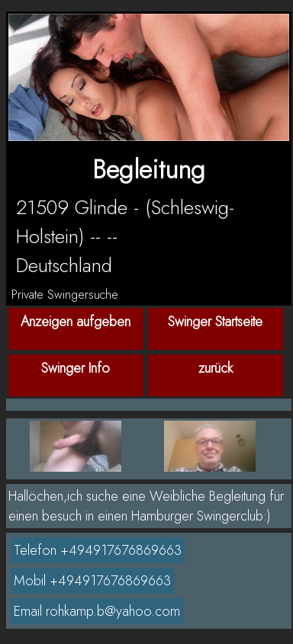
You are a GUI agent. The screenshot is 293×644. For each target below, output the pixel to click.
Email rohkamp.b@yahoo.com (97, 611)
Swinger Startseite (215, 322)
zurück (216, 368)
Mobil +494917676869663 (92, 581)
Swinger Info (76, 368)
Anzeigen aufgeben (76, 322)
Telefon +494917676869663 (98, 550)
